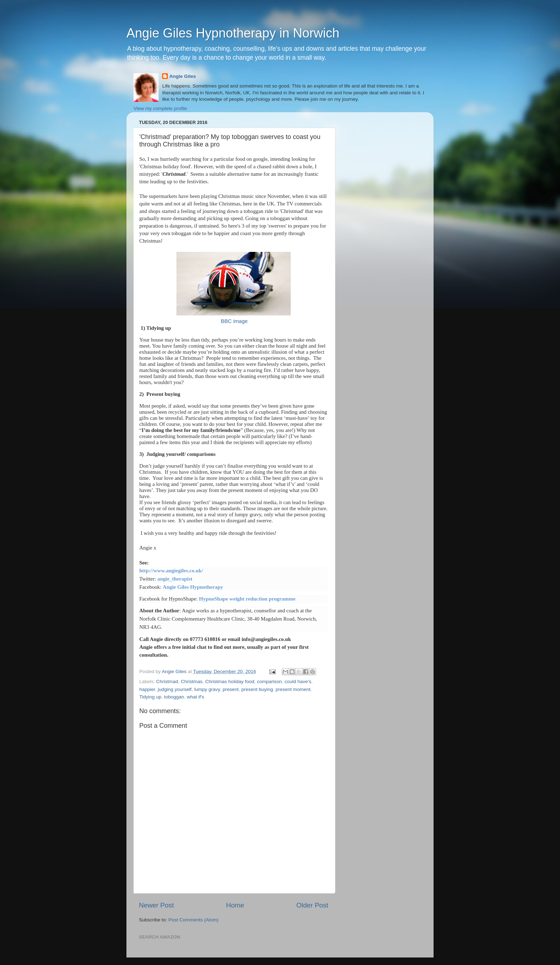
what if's (195, 697)
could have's (298, 682)
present (231, 689)
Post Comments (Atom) (194, 920)
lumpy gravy (207, 689)
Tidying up (150, 697)
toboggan (174, 697)
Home (235, 905)
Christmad (167, 682)
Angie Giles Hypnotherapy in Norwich (233, 33)
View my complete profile (160, 108)
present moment (293, 689)
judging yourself (175, 689)
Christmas (192, 682)
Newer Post (156, 905)
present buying (257, 689)
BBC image (234, 321)
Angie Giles (182, 76)
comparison (269, 682)
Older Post (312, 905)
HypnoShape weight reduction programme (247, 599)
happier (147, 689)
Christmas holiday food (230, 682)
